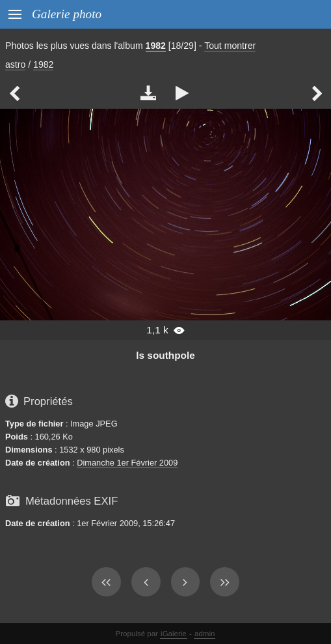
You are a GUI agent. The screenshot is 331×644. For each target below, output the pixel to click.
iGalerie (174, 634)
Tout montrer (230, 46)
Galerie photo (67, 14)
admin (205, 634)
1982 (156, 46)
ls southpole (165, 355)
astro (15, 64)
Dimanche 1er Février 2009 (127, 463)
